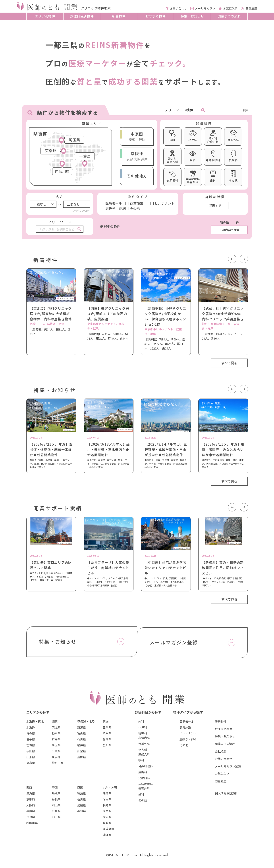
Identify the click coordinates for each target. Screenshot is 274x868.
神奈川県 (58, 765)
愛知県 (107, 747)
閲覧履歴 (221, 783)
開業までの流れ (229, 16)
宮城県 (31, 747)
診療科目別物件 (82, 16)
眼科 (141, 763)
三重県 (107, 730)
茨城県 (56, 730)
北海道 (31, 730)
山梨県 (82, 753)
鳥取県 (56, 796)
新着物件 (119, 16)
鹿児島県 (108, 831)
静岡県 (107, 742)
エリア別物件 (45, 16)
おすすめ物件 (155, 16)
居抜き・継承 (115, 209)
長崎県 (107, 808)
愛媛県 (82, 808)
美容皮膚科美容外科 (146, 789)
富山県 (82, 736)
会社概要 (221, 754)
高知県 (82, 814)
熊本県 (107, 814)
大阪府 (31, 808)
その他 (135, 209)
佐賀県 (107, 802)
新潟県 (82, 730)
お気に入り (222, 776)
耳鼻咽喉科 (146, 768)
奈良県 (31, 819)
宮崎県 (107, 825)
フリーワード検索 (179, 110)
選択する (215, 206)
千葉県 (56, 753)
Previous (232, 258)
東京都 (56, 759)
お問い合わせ (224, 761)
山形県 (31, 759)
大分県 (107, 819)
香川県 (82, 802)
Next (243, 258)
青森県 (31, 736)
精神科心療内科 (144, 738)
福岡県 (107, 796)
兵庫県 (31, 814)
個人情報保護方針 (226, 796)
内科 (141, 724)
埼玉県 (56, 747)
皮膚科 (143, 774)
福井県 (82, 747)
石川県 (82, 742)
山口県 (56, 819)
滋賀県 (31, 796)
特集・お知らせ (192, 16)
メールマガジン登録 (228, 769)
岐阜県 (107, 736)
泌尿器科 (144, 780)
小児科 (143, 730)
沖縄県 (107, 837)
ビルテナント (165, 203)
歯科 (141, 797)
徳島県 (82, 796)
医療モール (114, 203)
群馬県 (56, 742)
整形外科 (144, 746)
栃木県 (56, 736)
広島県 (56, 814)
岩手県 (31, 742)
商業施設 (137, 203)
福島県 (31, 765)
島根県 (56, 802)
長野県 (82, 759)
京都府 (31, 802)
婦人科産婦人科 (144, 754)
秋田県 (31, 753)
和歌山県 (32, 825)
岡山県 (56, 808)
